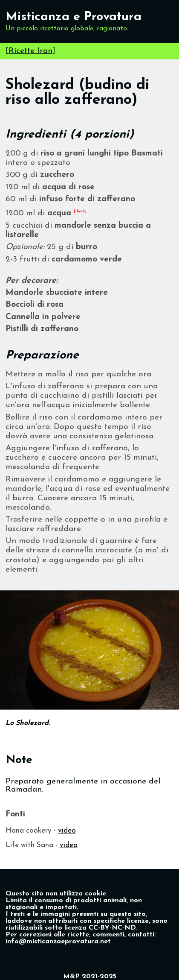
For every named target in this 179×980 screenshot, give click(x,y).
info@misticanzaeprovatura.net (58, 942)
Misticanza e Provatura (74, 17)
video (67, 831)
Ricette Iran (30, 51)
